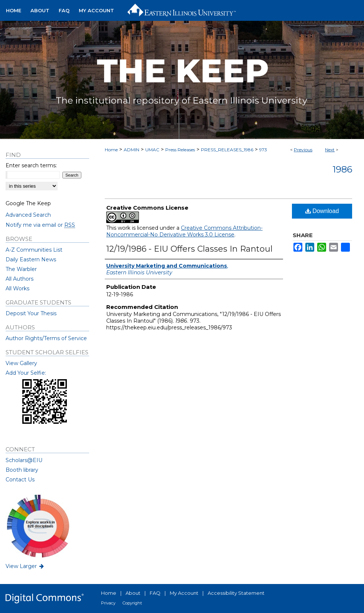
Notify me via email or (40, 225)
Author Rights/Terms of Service (46, 338)
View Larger (25, 566)
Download (322, 211)
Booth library (22, 470)
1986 (342, 169)
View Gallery (21, 363)
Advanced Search (28, 215)
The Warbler (21, 269)
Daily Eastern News (31, 259)
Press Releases (180, 150)
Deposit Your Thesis (31, 313)
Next (330, 150)
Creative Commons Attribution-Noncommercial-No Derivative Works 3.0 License (184, 231)
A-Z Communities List (34, 250)
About (133, 593)
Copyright (132, 603)
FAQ (155, 593)
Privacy (108, 603)
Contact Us (20, 480)
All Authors (19, 279)
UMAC (152, 150)
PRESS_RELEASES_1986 (227, 150)
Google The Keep (28, 203)
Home (111, 150)
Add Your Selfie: (26, 373)
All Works (17, 288)
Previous (303, 150)
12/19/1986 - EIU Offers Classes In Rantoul (189, 249)
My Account (184, 593)
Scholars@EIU (24, 460)
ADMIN (131, 150)
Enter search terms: (31, 165)
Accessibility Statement (236, 593)
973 (263, 150)
